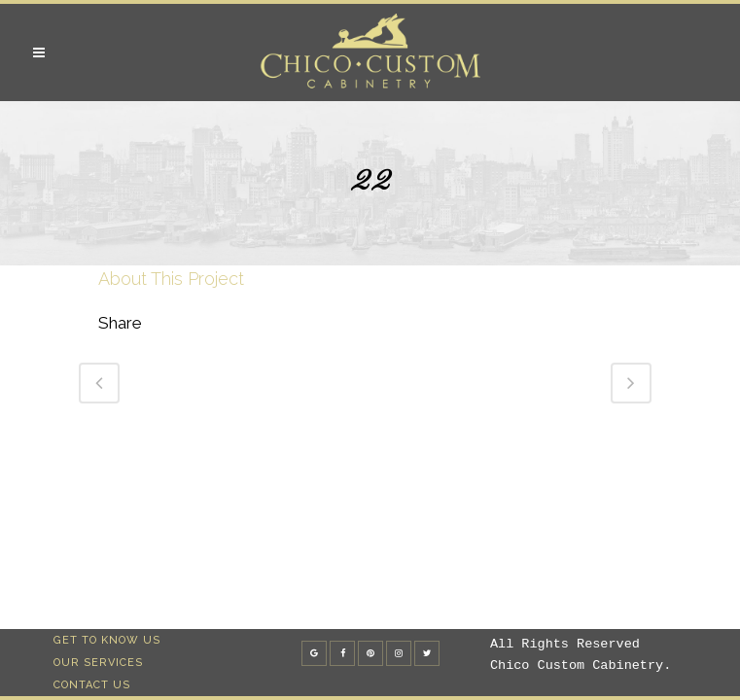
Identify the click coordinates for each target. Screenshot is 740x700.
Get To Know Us (107, 640)
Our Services (98, 663)
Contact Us (92, 685)
